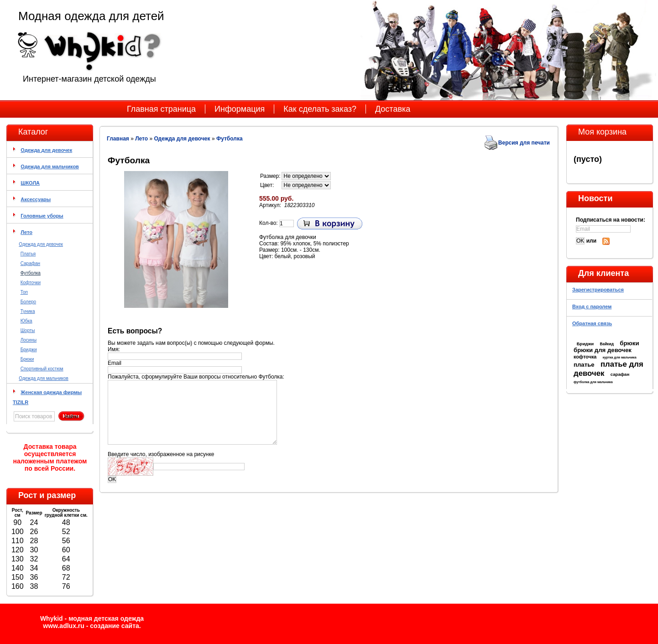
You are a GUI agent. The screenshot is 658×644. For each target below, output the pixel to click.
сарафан (620, 374)
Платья (28, 254)
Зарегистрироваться (598, 290)
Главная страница (161, 109)
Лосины (29, 340)
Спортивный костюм (42, 369)
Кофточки (31, 283)
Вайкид (607, 344)
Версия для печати (524, 143)
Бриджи (29, 350)
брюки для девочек (603, 350)
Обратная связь (592, 323)
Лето (26, 232)
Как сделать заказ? (320, 109)
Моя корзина (602, 132)
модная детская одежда (106, 618)
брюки (629, 343)
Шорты (28, 330)
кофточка (585, 357)
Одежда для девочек (46, 150)
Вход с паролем (592, 306)
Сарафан (30, 263)
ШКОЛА (30, 183)
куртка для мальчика (620, 357)
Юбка (26, 321)
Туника (28, 311)
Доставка (393, 109)
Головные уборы (42, 216)
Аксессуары (36, 199)
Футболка (31, 273)
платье (584, 365)
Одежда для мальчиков (50, 166)
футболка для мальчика (593, 382)
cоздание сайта (115, 626)
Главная (118, 139)
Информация (240, 109)
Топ (24, 292)
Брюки (27, 359)
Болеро (28, 302)
